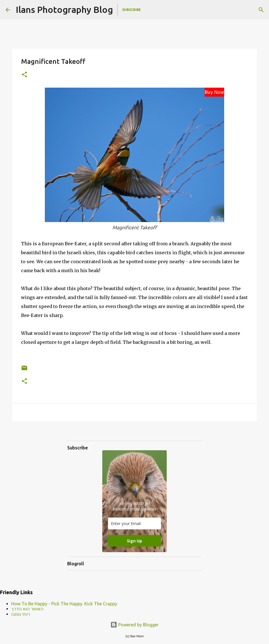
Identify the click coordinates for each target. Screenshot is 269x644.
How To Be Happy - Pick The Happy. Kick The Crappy (64, 604)
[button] (24, 75)
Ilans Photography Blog (64, 10)
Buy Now (214, 92)
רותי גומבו (21, 614)
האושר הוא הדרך (27, 609)
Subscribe (132, 10)
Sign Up (134, 541)
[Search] (261, 10)
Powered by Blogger (134, 625)
